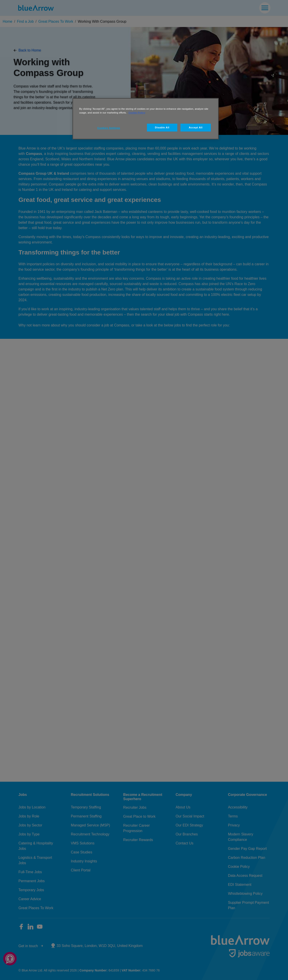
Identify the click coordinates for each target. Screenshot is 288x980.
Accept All (196, 127)
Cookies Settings (109, 128)
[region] (146, 119)
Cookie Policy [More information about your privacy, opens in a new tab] (137, 113)
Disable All (162, 127)
